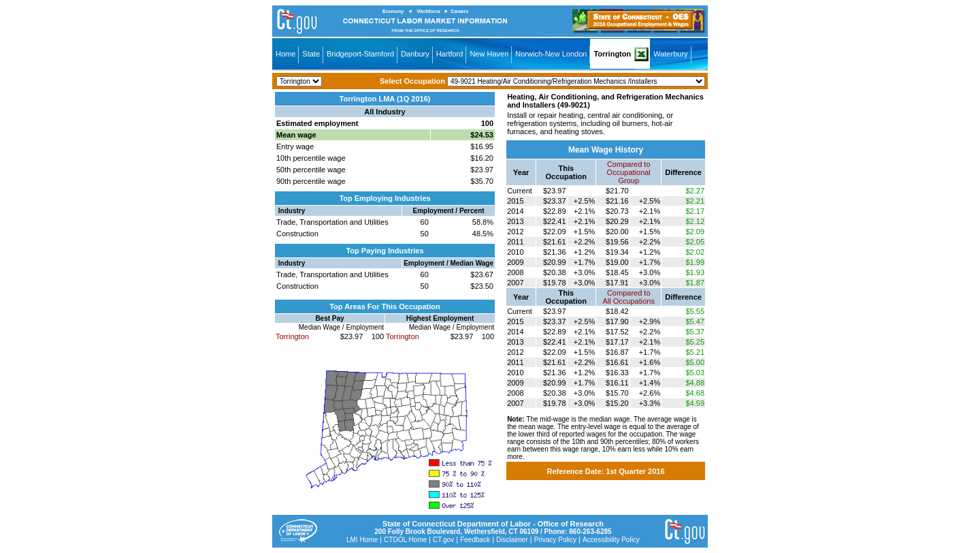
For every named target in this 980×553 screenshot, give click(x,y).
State (311, 54)
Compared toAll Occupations (629, 297)
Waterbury (670, 54)
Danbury (415, 54)
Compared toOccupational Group (629, 172)
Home (285, 54)
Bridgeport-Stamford (360, 54)
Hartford (450, 54)
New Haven (489, 54)
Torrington (612, 54)
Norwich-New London (551, 54)
